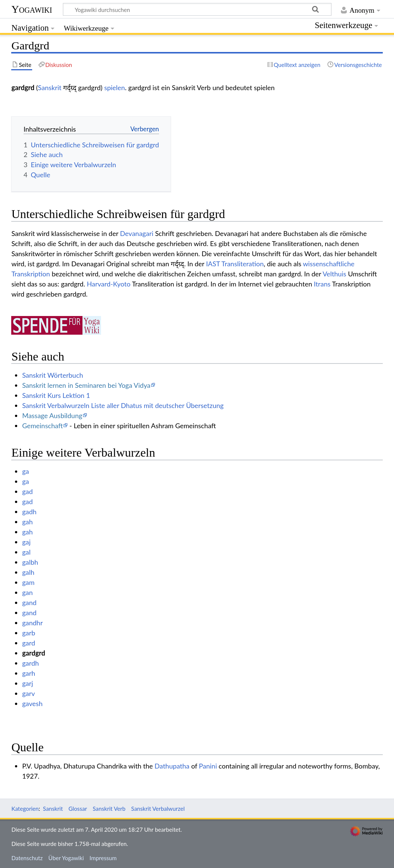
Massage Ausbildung (52, 415)
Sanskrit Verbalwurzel (158, 809)
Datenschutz (27, 858)
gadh (29, 512)
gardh (30, 663)
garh (29, 673)
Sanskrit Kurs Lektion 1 (56, 395)
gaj (26, 542)
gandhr (32, 623)
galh (28, 572)
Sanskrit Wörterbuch (53, 375)
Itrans (322, 284)
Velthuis (334, 274)
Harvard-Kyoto (109, 284)
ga (25, 471)
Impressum (103, 858)
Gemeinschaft (42, 426)
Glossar (78, 809)
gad (27, 491)
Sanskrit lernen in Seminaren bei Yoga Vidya (86, 385)
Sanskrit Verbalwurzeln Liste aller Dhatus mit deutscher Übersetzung (123, 405)
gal (26, 552)
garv (28, 693)
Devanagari (137, 233)
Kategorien (25, 809)
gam (28, 582)
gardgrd (34, 653)
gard (29, 643)
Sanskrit (50, 88)
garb (29, 633)
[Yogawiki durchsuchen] (197, 9)
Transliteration (243, 264)
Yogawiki (32, 9)
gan (27, 592)
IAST (213, 264)
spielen (114, 88)
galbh (30, 562)
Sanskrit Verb (109, 809)
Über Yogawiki (66, 858)
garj (28, 683)
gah (27, 522)
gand (29, 602)
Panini (208, 766)
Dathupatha (172, 766)
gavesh (32, 703)
